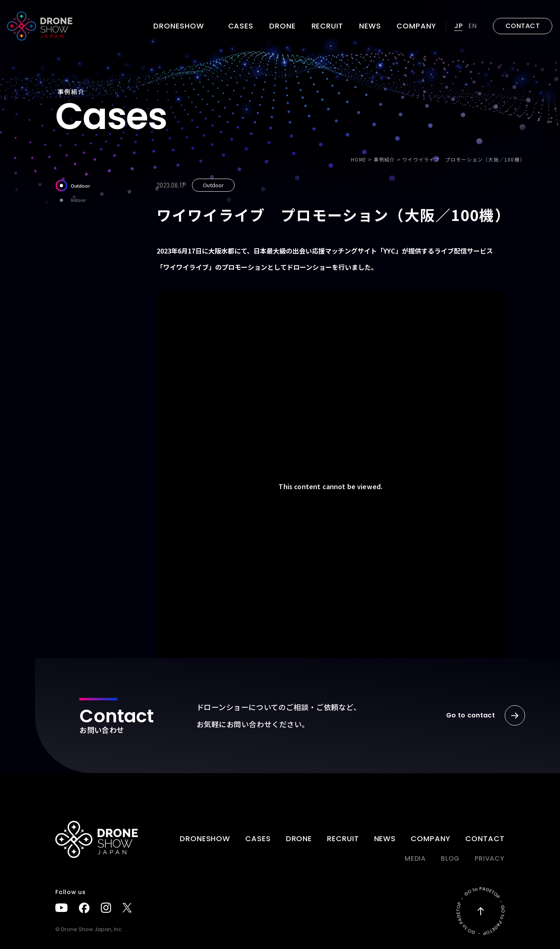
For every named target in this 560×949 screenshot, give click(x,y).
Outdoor (73, 186)
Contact (485, 839)
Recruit (327, 26)
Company (416, 26)
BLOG (450, 859)
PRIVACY (490, 859)
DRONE (282, 26)
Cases (241, 26)
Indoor (71, 200)
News (370, 26)
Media (415, 859)
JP (459, 26)
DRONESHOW (205, 839)
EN (473, 26)
